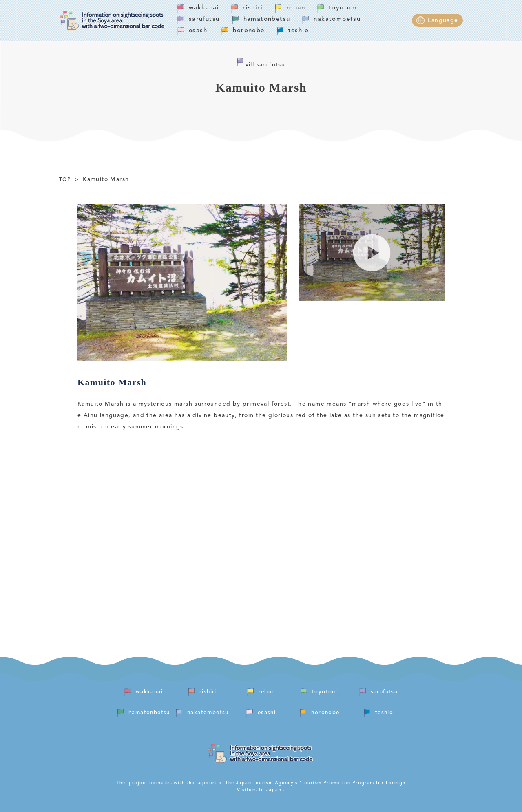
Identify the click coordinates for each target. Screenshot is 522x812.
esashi (199, 31)
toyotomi (344, 8)
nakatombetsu (337, 19)
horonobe (249, 31)
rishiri (253, 8)
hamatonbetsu (267, 19)
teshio (299, 31)
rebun (296, 8)
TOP (65, 180)
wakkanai (204, 8)
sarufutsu (204, 19)
